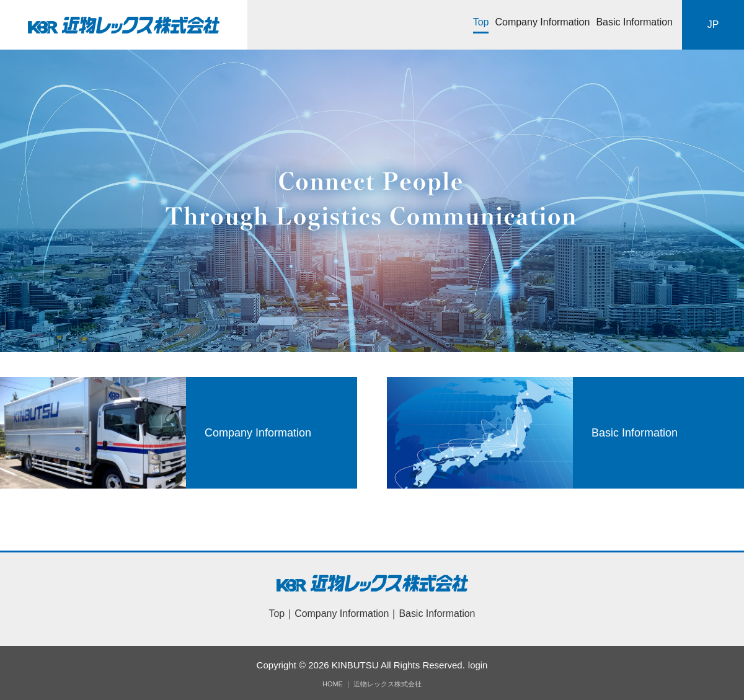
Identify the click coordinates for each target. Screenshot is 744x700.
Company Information (542, 22)
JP (713, 24)
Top (481, 22)
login (478, 665)
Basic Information (634, 22)
